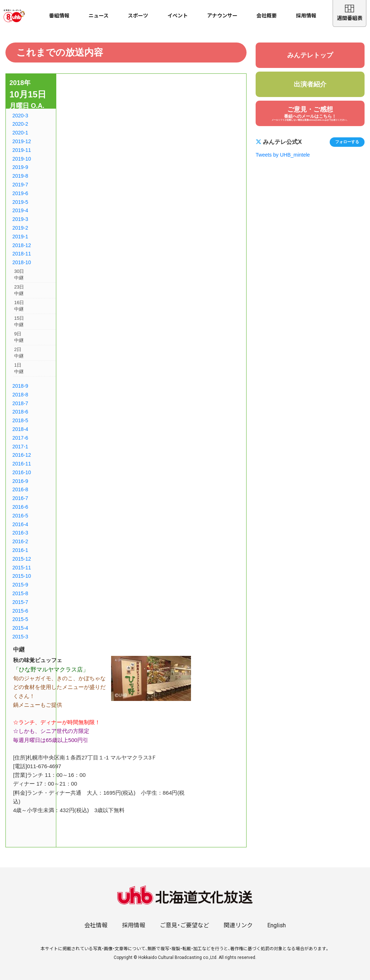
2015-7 (20, 602)
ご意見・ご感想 (310, 114)
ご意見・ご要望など (184, 925)
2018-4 (20, 429)
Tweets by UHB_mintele (283, 155)
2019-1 (20, 237)
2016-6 (20, 507)
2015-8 (20, 593)
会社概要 (267, 16)
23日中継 (19, 290)
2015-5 (20, 619)
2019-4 (20, 210)
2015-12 (22, 559)
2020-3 (20, 116)
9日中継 (19, 337)
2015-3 (20, 637)
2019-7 (20, 185)
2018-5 (20, 420)
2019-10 (22, 159)
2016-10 (22, 472)
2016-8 (20, 489)
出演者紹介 (310, 84)
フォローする (347, 142)
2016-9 (20, 481)
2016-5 (20, 516)
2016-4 (20, 524)
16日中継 (19, 306)
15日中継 (19, 321)
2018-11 (22, 254)
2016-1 (20, 550)
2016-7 (20, 498)
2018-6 (20, 412)
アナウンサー (222, 16)
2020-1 (20, 133)
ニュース (99, 16)
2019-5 (20, 202)
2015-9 (20, 585)
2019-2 (20, 228)
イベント (178, 16)
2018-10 (22, 262)
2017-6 (20, 438)
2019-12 (22, 141)
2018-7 (20, 403)
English (277, 925)
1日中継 (19, 368)
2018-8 (20, 395)
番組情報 (59, 16)
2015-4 (20, 628)
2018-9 (20, 386)
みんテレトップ (310, 55)
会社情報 (96, 925)
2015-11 (22, 568)
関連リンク (238, 925)
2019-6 (20, 193)
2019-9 (20, 167)
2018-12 (22, 245)
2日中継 (19, 353)
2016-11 (22, 464)
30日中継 (19, 275)
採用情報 (306, 16)
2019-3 (20, 219)
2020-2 (20, 124)
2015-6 (20, 611)
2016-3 (20, 533)
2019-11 (22, 150)
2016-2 (20, 541)
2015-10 (22, 576)
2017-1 (20, 447)
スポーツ (138, 16)
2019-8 (20, 176)
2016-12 (22, 455)
